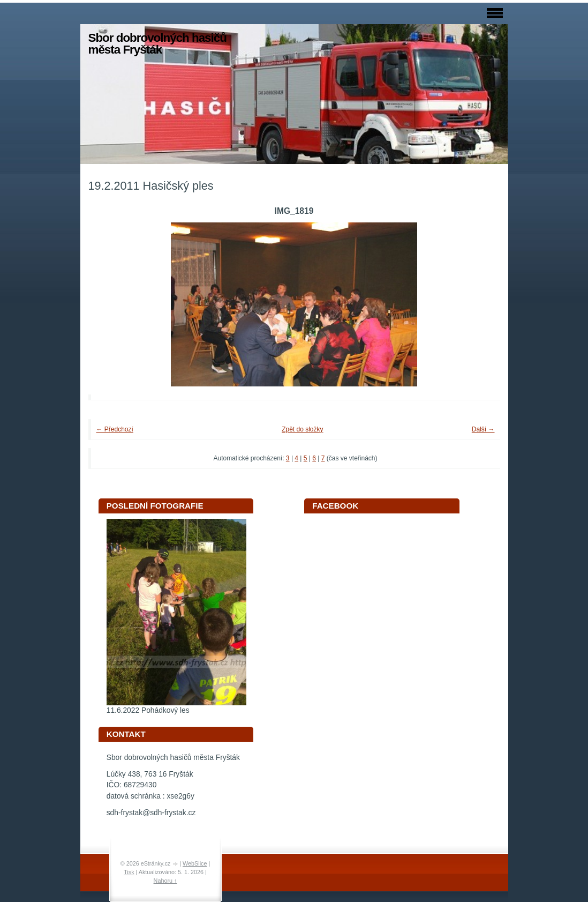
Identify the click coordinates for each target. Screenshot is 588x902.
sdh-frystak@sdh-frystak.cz (151, 813)
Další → (483, 429)
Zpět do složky (302, 429)
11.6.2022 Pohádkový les (148, 710)
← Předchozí (115, 429)
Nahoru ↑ (165, 881)
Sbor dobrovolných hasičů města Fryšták (157, 44)
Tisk (129, 872)
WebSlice (195, 863)
